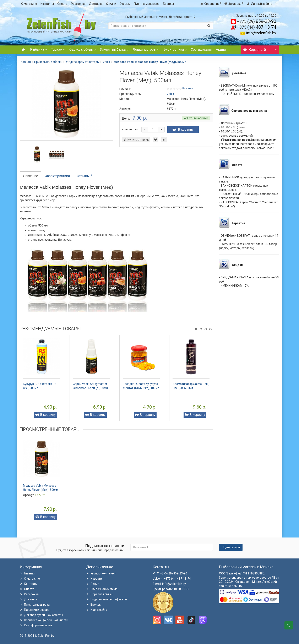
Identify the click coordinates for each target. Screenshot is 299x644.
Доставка (96, 4)
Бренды (168, 4)
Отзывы (125, 4)
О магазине (29, 4)
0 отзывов (187, 88)
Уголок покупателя (101, 573)
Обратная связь (99, 594)
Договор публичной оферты (41, 615)
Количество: (130, 129)
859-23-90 (257, 21)
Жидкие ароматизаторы (83, 62)
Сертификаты (201, 50)
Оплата (62, 4)
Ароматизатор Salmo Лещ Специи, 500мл (191, 386)
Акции (221, 50)
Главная (25, 62)
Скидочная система (102, 589)
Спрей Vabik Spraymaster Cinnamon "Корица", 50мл (90, 386)
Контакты (47, 4)
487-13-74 (257, 27)
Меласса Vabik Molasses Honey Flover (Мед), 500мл (41, 488)
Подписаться (231, 547)
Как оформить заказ (36, 625)
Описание (31, 176)
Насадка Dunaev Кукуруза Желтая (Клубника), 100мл (141, 386)
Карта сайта (97, 610)
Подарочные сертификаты (107, 599)
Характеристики (57, 176)
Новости (94, 579)
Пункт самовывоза (147, 4)
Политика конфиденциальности (44, 620)
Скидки (111, 4)
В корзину (183, 129)
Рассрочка (78, 4)
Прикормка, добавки (48, 62)
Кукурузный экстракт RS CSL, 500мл (40, 386)
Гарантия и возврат (35, 610)
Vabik (106, 62)
